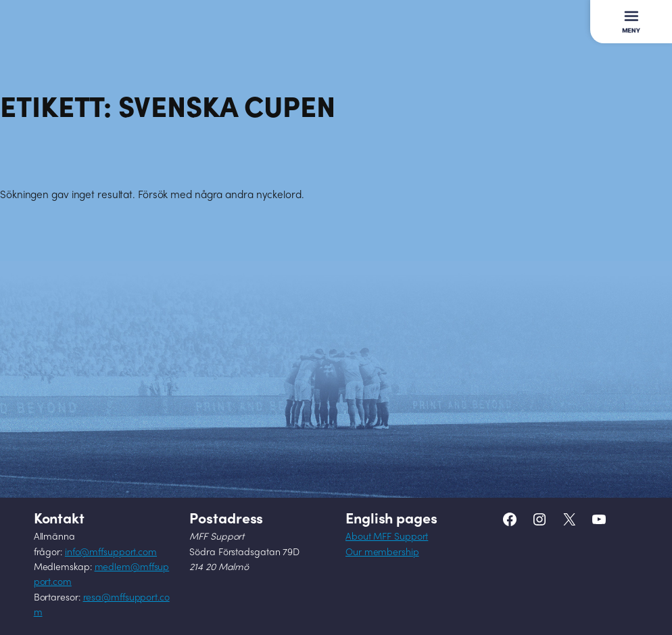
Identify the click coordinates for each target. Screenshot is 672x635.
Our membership (382, 553)
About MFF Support (387, 537)
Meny (628, 15)
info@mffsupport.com (111, 553)
